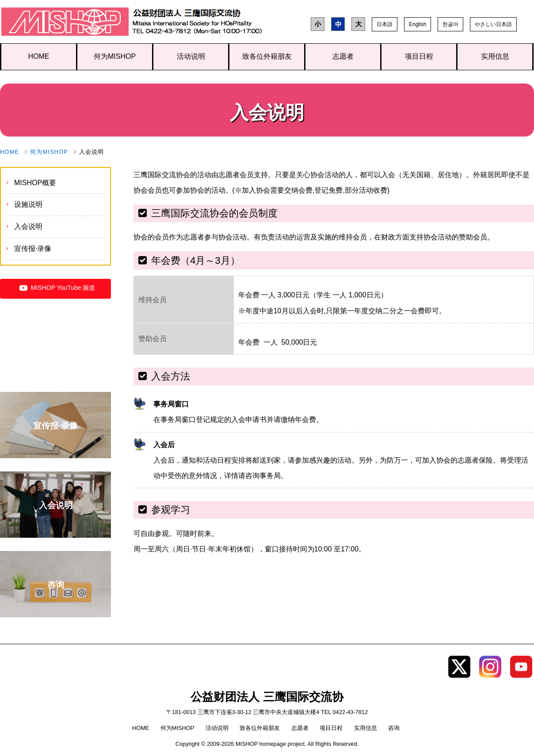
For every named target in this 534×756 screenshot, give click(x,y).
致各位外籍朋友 (267, 56)
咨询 (394, 728)
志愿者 (343, 56)
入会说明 (28, 226)
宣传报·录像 (33, 249)
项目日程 (419, 56)
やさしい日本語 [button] (493, 24)
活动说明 (191, 56)
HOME (39, 56)
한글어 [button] (450, 24)
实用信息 (495, 56)
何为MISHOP (115, 56)
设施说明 (28, 204)
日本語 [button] (385, 24)
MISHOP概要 (35, 183)
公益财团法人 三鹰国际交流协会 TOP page (65, 24)
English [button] (418, 24)
